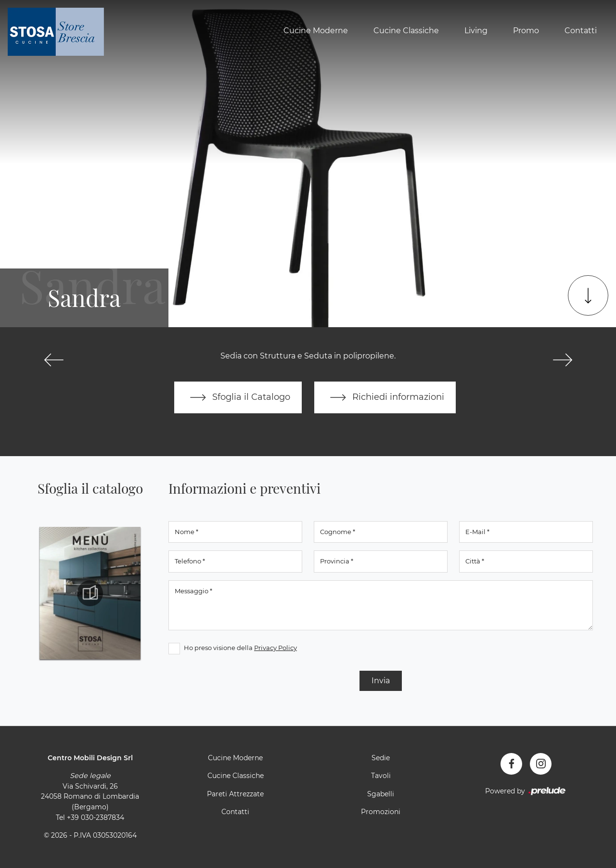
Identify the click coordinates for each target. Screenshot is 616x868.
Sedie (381, 758)
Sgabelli (381, 794)
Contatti (581, 31)
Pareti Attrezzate (235, 794)
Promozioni (381, 812)
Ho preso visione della (240, 648)
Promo (526, 31)
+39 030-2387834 (96, 817)
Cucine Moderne (316, 31)
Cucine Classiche (406, 31)
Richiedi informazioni (385, 397)
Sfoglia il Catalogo (238, 397)
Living (476, 31)
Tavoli (381, 776)
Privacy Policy (276, 648)
